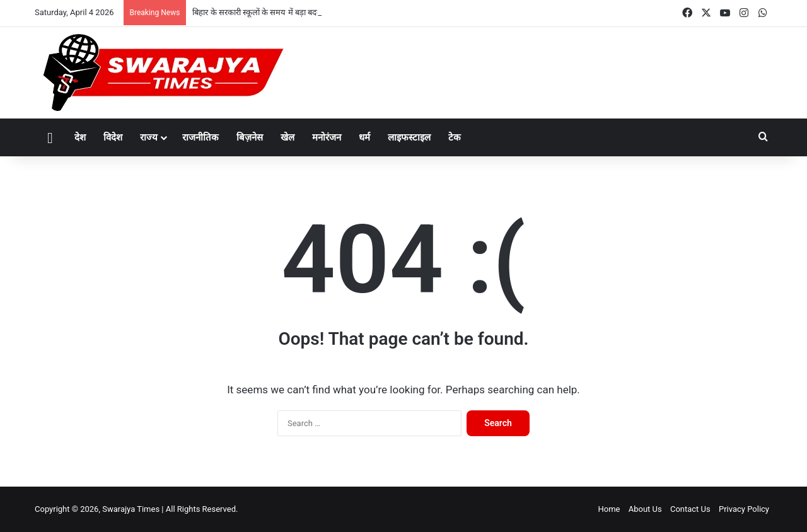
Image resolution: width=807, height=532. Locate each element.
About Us (645, 509)
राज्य (149, 137)
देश (80, 137)
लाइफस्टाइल (409, 137)
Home (609, 509)
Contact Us (690, 509)
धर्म (364, 137)
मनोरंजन (327, 137)
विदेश (113, 137)
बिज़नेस (250, 137)
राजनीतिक (200, 137)
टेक (455, 137)
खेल (287, 137)
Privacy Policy (744, 509)
